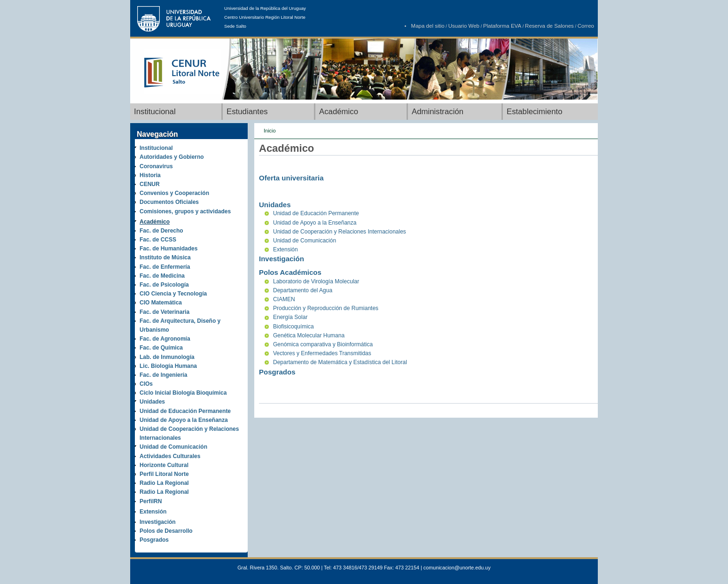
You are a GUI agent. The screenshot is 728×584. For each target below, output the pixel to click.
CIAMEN (284, 299)
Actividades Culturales (170, 456)
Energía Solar (290, 317)
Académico (339, 112)
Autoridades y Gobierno (172, 157)
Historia (150, 175)
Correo (586, 26)
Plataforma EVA (502, 26)
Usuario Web (464, 26)
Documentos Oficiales (169, 202)
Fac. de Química (161, 348)
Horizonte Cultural (164, 465)
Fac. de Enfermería (165, 267)
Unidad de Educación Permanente (185, 411)
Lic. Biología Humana (168, 366)
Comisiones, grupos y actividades (185, 211)
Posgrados (154, 540)
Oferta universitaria (291, 178)
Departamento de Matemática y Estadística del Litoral (340, 362)
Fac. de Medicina (162, 276)
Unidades (152, 402)
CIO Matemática (161, 303)
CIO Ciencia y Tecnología (173, 294)
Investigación (158, 522)
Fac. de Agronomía (165, 339)
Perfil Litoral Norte (164, 474)
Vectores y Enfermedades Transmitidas (322, 353)
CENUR (150, 184)
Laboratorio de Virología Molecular (316, 281)
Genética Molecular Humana (309, 335)
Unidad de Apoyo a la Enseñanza (184, 420)
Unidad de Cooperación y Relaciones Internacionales (340, 232)
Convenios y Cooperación (174, 193)
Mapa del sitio (428, 26)
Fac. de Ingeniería (163, 375)
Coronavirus (156, 166)
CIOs (146, 384)
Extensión (153, 512)
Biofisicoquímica (294, 327)
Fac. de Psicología (164, 285)
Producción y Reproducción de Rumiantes (326, 308)
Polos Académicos (290, 272)
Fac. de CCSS (158, 240)
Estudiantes (247, 112)
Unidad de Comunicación (173, 447)
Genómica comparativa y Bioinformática (323, 344)
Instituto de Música (165, 257)
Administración (438, 112)
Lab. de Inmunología (167, 357)
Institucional (155, 112)
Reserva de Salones (549, 26)
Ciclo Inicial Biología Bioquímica (183, 393)
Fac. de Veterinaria (164, 312)
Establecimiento (534, 112)
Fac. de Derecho (161, 231)
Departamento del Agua (303, 290)
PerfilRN (151, 501)
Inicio (270, 131)
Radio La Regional (164, 483)
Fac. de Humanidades (168, 249)
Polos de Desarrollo (166, 531)
